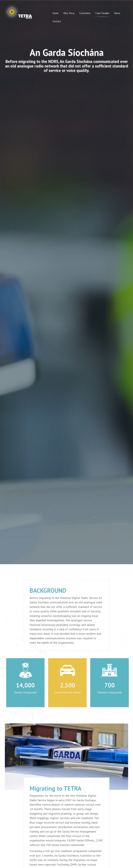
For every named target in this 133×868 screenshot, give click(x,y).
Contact (57, 21)
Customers (85, 13)
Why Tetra (69, 13)
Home (56, 13)
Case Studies (102, 13)
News (117, 13)
